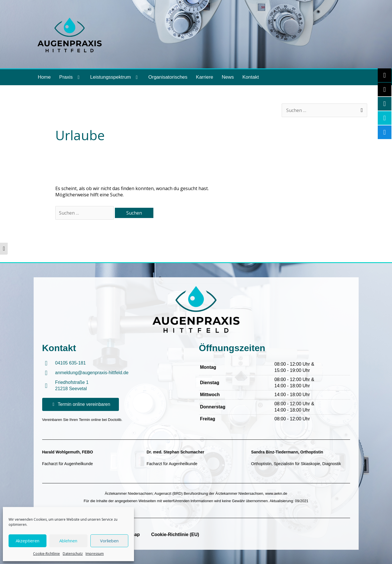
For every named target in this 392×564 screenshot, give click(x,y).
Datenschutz (73, 554)
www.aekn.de (276, 493)
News (228, 77)
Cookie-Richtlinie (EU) (175, 535)
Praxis (70, 77)
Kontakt (251, 77)
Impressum (95, 554)
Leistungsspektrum (115, 77)
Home (44, 77)
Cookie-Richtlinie (46, 554)
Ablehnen (68, 541)
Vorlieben (109, 541)
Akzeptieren (28, 541)
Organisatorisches (168, 77)
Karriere (204, 77)
